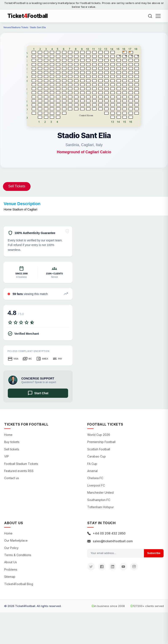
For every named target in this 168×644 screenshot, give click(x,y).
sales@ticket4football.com (110, 541)
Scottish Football (99, 449)
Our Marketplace (16, 540)
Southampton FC (99, 500)
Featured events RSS (19, 471)
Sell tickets (12, 449)
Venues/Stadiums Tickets (16, 27)
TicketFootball (28, 16)
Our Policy (11, 548)
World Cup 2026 (99, 435)
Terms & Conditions (18, 555)
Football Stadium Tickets (21, 464)
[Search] (150, 16)
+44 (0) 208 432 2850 (106, 533)
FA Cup (92, 464)
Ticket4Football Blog (19, 584)
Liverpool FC (96, 485)
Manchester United (100, 493)
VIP (7, 456)
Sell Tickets (17, 186)
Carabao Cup (97, 456)
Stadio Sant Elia (38, 27)
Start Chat (38, 393)
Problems (11, 569)
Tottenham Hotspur (101, 507)
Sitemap (10, 577)
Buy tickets (12, 442)
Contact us (12, 478)
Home (8, 435)
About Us (11, 562)
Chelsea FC (95, 478)
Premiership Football (101, 442)
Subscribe (154, 553)
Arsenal (92, 471)
